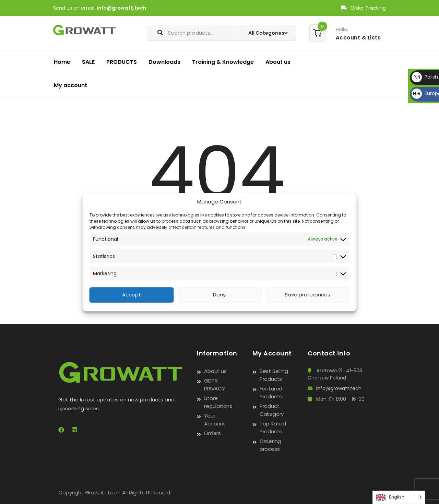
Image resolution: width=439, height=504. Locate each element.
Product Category (272, 410)
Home (62, 62)
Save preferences (307, 295)
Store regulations (218, 402)
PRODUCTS (122, 62)
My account (70, 85)
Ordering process (270, 445)
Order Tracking (363, 8)
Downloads (164, 62)
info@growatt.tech (121, 8)
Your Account (215, 420)
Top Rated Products (273, 427)
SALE (88, 62)
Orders (212, 433)
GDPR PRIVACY (215, 385)
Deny (219, 295)
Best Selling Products (274, 375)
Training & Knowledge (223, 62)
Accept (132, 295)
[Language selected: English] (399, 497)
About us (278, 62)
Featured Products (271, 392)
